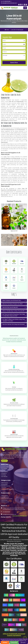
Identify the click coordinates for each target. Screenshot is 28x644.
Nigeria (24, 623)
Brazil (18, 613)
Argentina (23, 613)
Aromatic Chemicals (6, 484)
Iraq (11, 598)
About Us (4, 459)
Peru (6, 618)
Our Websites (4, 475)
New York (12, 593)
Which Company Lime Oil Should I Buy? (12, 300)
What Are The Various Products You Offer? (13, 303)
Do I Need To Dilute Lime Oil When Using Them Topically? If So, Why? (14, 319)
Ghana (7, 628)
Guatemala (23, 608)
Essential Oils (4, 483)
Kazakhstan (16, 598)
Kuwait (5, 603)
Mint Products (4, 481)
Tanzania (21, 628)
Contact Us (4, 472)
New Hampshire (20, 593)
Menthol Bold (4, 499)
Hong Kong (12, 623)
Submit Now (14, 62)
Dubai (6, 593)
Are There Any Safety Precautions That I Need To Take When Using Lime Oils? (14, 314)
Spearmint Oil (14, 230)
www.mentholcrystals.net (20, 514)
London (11, 603)
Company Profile (5, 465)
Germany (15, 618)
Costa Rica (5, 613)
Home (7, 30)
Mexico (10, 608)
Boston (16, 603)
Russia (5, 608)
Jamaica (16, 608)
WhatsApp (14, 643)
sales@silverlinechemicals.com (9, 3)
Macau (23, 598)
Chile (10, 618)
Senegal (18, 623)
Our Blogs (3, 473)
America (6, 598)
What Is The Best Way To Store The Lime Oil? (13, 310)
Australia (22, 618)
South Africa (14, 628)
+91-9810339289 (6, 1)
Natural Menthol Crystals (7, 497)
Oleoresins (4, 486)
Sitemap (3, 469)
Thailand (5, 623)
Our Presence (4, 470)
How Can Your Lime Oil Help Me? (10, 307)
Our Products (4, 467)
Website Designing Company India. (14, 640)
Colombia (12, 613)
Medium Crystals (5, 500)
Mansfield (23, 603)
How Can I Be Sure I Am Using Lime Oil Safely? (14, 323)
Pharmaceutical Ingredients (7, 488)
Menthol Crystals (5, 496)
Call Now (5, 643)
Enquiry (23, 643)
